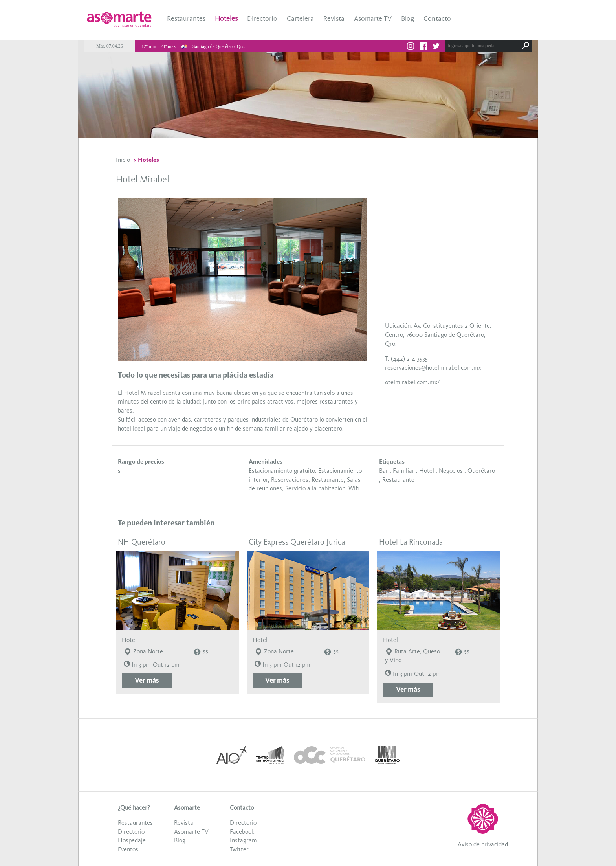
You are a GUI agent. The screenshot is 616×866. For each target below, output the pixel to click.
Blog (408, 18)
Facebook (242, 832)
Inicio (123, 160)
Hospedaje (132, 840)
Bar (384, 471)
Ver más (147, 680)
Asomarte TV (373, 18)
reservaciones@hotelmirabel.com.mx (433, 368)
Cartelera (300, 18)
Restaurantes (186, 18)
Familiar (404, 471)
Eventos (128, 849)
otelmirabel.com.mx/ (412, 382)
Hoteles (226, 18)
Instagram (243, 840)
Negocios (451, 471)
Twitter (239, 849)
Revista (334, 18)
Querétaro (481, 471)
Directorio (262, 18)
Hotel (427, 471)
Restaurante (398, 480)
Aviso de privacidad (483, 844)
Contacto (437, 18)
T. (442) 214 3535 (406, 359)
